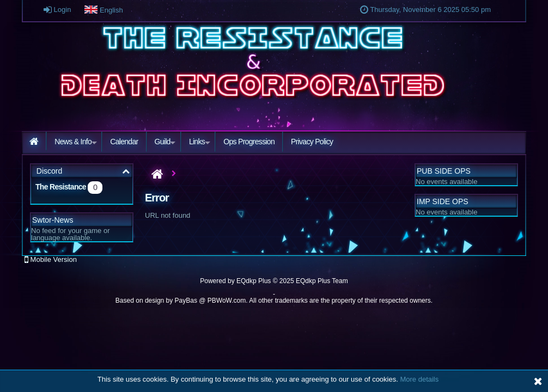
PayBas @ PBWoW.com (211, 301)
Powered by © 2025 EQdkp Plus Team (274, 281)
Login (57, 10)
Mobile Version (51, 259)
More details (419, 379)
